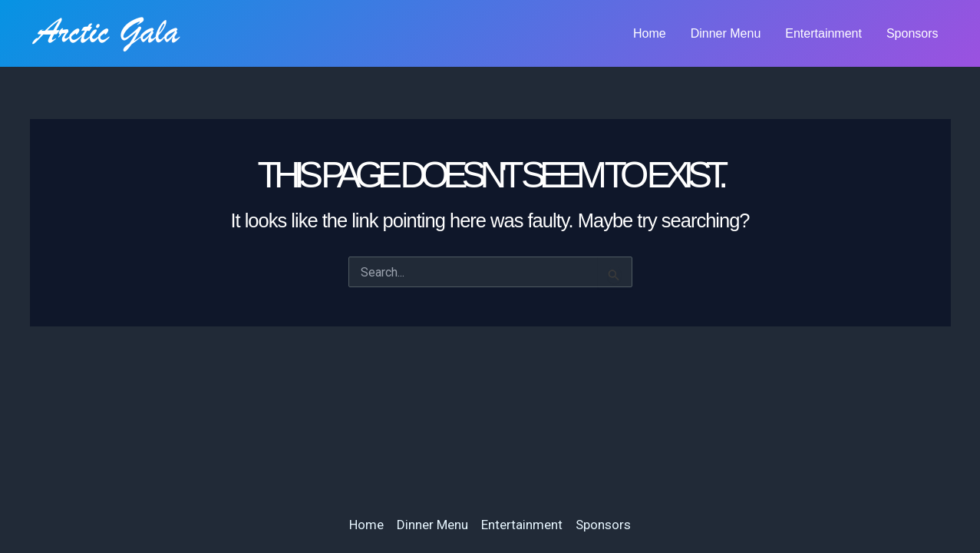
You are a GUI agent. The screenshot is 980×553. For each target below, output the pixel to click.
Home (650, 33)
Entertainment (823, 33)
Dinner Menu (726, 33)
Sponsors (912, 33)
